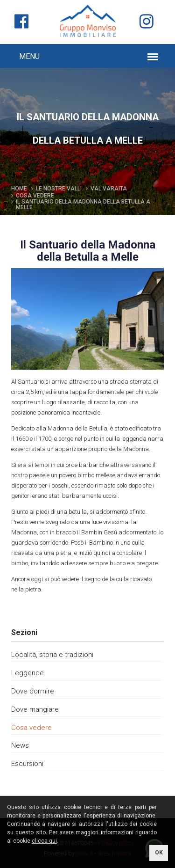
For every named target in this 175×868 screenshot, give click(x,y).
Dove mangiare (35, 709)
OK (159, 853)
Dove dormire (33, 691)
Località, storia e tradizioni (52, 655)
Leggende (28, 673)
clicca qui (44, 841)
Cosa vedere (31, 728)
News (20, 745)
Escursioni (27, 764)
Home (19, 189)
